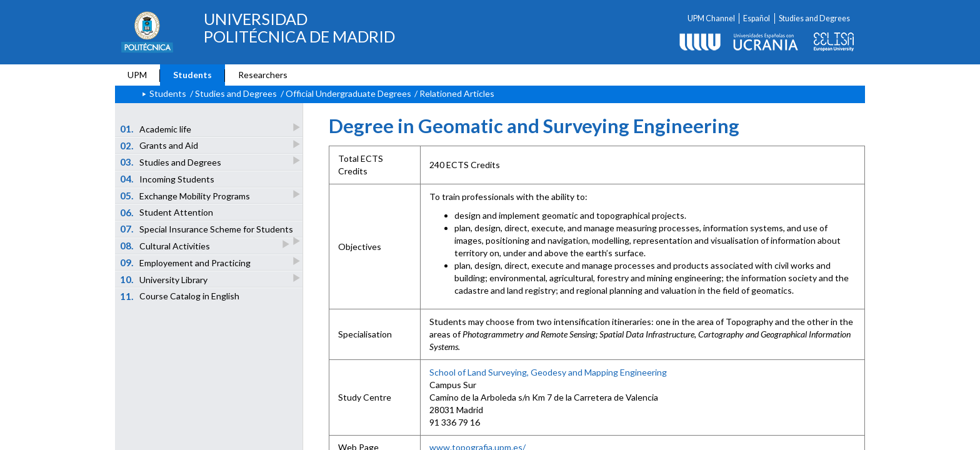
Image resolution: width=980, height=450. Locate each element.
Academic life (157, 128)
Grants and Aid (160, 145)
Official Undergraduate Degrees (348, 93)
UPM (137, 75)
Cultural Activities (166, 245)
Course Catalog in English (180, 296)
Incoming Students (167, 179)
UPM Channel (711, 18)
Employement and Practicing (186, 262)
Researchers (263, 75)
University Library (165, 279)
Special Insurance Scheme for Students (207, 230)
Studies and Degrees (814, 18)
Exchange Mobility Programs (186, 195)
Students (192, 75)
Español (757, 18)
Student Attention (167, 212)
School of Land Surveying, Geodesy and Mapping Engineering (548, 372)
